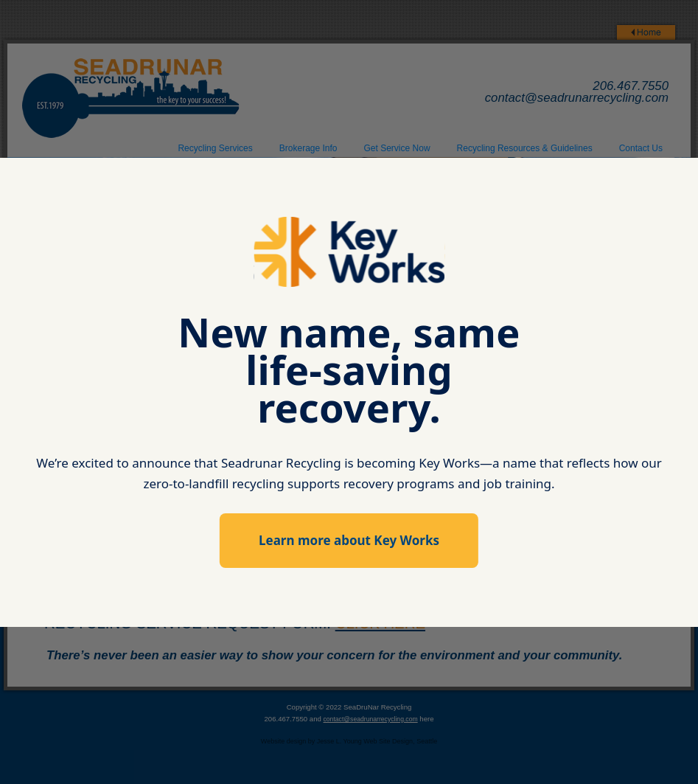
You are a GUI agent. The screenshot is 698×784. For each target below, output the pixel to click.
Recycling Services (215, 148)
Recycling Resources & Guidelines (525, 148)
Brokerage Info (308, 148)
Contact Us (641, 148)
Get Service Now (397, 148)
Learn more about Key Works (349, 540)
